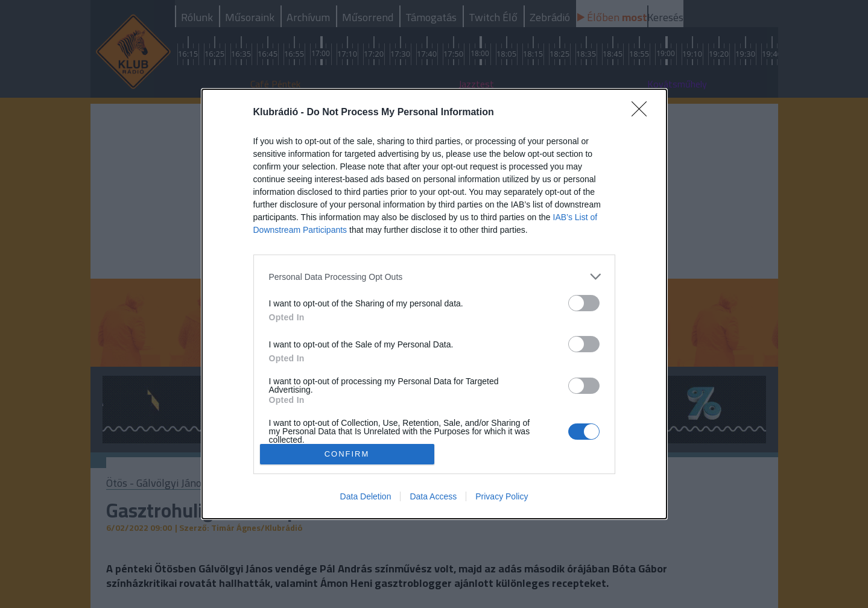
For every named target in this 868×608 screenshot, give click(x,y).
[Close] (643, 113)
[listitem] (434, 277)
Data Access (433, 496)
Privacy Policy (502, 496)
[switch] (584, 303)
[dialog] (434, 304)
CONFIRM (347, 453)
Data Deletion (366, 496)
